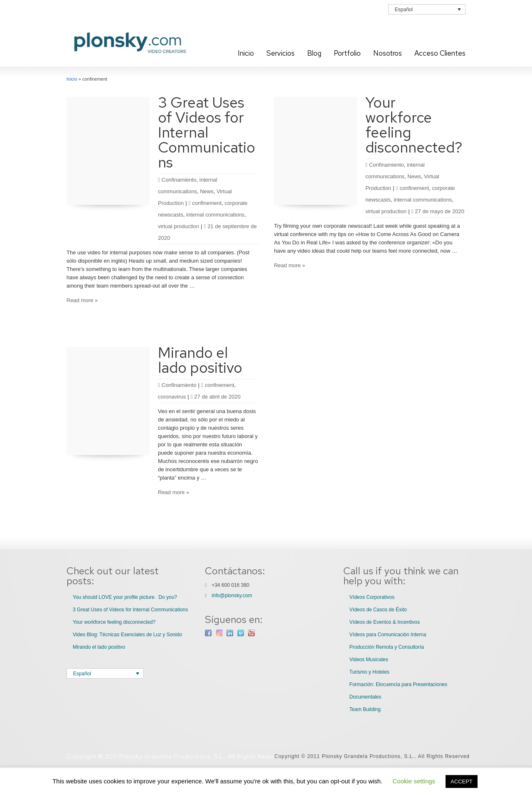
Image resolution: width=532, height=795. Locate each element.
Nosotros (388, 53)
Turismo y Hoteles (369, 672)
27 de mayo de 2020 (438, 211)
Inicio (246, 53)
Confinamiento (179, 180)
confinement (207, 203)
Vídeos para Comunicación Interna (388, 635)
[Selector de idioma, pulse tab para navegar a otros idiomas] (427, 9)
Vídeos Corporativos (372, 597)
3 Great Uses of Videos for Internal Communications (207, 132)
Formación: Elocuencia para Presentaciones (398, 684)
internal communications (215, 215)
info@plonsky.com (232, 596)
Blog (314, 53)
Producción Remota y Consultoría (387, 647)
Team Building (365, 709)
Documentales (366, 697)
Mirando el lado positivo (200, 360)
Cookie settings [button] (414, 781)
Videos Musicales (369, 660)
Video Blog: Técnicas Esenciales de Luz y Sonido (127, 635)
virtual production (179, 226)
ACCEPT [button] (462, 781)
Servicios (281, 53)
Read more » (82, 300)
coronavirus (172, 397)
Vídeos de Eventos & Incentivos (385, 622)
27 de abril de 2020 (216, 397)
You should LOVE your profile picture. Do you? (125, 597)
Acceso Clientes (440, 53)
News (207, 191)
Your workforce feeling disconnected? (414, 125)
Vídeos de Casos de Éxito (378, 610)
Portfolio (347, 53)
